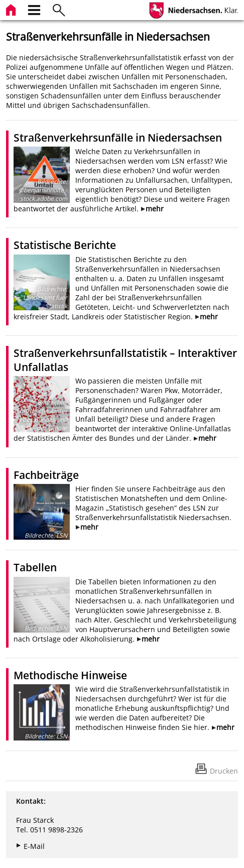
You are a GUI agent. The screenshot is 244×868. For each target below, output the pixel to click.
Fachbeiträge (46, 475)
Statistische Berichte (65, 245)
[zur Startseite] (12, 9)
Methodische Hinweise (70, 675)
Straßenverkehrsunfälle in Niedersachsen (118, 138)
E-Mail (34, 846)
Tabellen (35, 567)
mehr (155, 209)
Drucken (224, 771)
